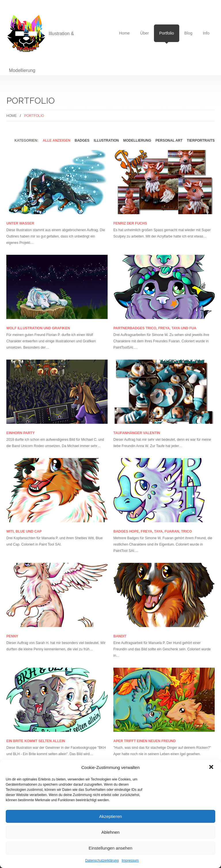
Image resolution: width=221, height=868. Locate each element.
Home (124, 33)
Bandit (120, 636)
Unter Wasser (20, 223)
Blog (188, 33)
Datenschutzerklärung (102, 861)
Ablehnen (110, 832)
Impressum (130, 861)
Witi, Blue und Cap (24, 531)
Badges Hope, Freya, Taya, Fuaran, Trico (153, 531)
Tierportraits (201, 140)
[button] (212, 768)
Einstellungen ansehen (110, 848)
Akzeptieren (110, 816)
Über (144, 33)
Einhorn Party (20, 433)
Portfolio (166, 36)
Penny (12, 636)
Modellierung (137, 140)
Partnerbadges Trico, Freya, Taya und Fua (155, 328)
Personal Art (169, 140)
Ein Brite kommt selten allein (36, 741)
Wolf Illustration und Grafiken (38, 328)
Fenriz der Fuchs (130, 223)
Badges (82, 140)
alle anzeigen (56, 140)
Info (206, 33)
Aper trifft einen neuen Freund (145, 741)
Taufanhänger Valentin (137, 433)
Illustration (106, 140)
